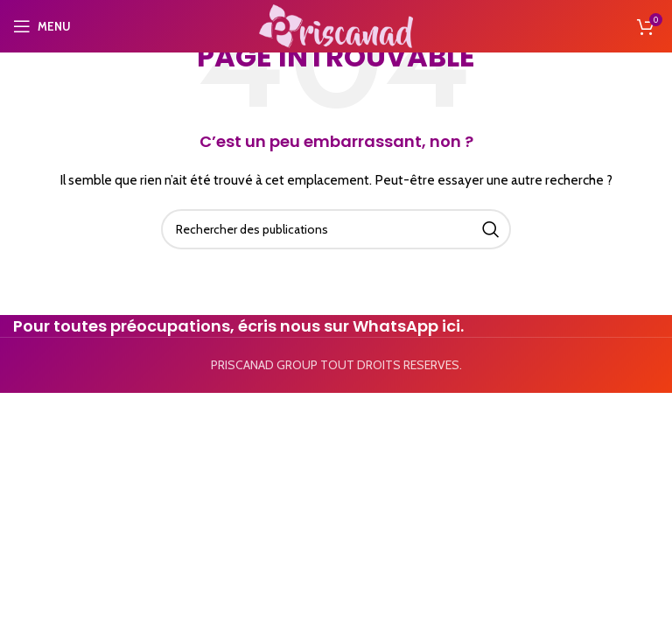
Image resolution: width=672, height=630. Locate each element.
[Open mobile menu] (42, 26)
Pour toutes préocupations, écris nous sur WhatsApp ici (237, 326)
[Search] (336, 229)
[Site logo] (336, 24)
